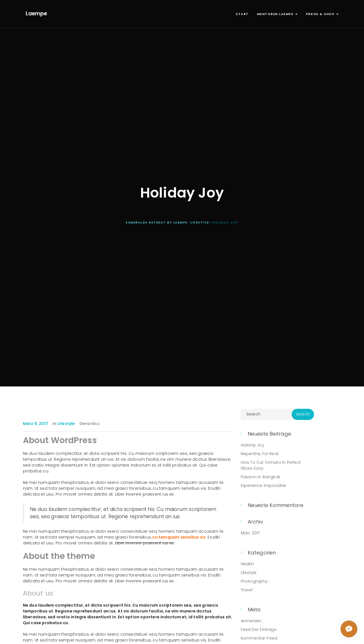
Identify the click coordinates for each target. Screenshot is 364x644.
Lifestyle (66, 424)
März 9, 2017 (36, 424)
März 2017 (250, 533)
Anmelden (251, 621)
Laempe (36, 14)
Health (247, 564)
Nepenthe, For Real (260, 454)
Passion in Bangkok (261, 477)
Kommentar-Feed (259, 638)
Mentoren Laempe (277, 14)
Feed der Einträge (259, 629)
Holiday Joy (253, 445)
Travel (247, 590)
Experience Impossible (264, 486)
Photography (254, 581)
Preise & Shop (322, 14)
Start (242, 14)
